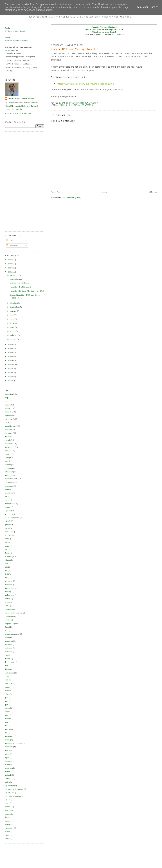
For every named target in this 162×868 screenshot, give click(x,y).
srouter (7, 454)
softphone (9, 616)
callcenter (9, 648)
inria (7, 701)
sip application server (13, 613)
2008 (10, 373)
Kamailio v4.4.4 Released (20, 287)
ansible (8, 549)
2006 (10, 381)
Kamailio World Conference (16, 41)
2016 (10, 272)
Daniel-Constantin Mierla (21, 98)
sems (7, 458)
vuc (6, 542)
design (7, 659)
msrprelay (9, 747)
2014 (10, 348)
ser (6, 422)
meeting (8, 592)
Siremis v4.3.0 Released (20, 283)
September (15, 307)
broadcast (9, 645)
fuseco (7, 563)
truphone (8, 514)
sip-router (9, 419)
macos (7, 729)
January (14, 339)
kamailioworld (11, 426)
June (12, 319)
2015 (10, 344)
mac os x (8, 532)
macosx (8, 585)
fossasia (8, 690)
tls (6, 817)
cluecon (8, 451)
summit (8, 468)
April (13, 327)
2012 (10, 356)
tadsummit (9, 810)
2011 (10, 360)
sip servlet (9, 793)
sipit (6, 803)
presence (8, 768)
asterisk (8, 429)
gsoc (7, 697)
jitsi (6, 574)
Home (104, 192)
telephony (9, 472)
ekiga (7, 676)
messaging (9, 740)
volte (81, 105)
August (13, 311)
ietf (6, 570)
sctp (6, 606)
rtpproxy (8, 535)
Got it (155, 7)
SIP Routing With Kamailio (16, 31)
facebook (8, 683)
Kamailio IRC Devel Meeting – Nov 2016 (27, 291)
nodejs (7, 599)
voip (75, 105)
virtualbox (9, 828)
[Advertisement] (17, 181)
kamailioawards (11, 479)
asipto (7, 405)
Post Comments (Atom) (72, 198)
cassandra (9, 652)
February (14, 335)
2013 (10, 352)
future (7, 694)
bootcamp (9, 641)
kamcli (7, 712)
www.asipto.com (11, 50)
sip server (9, 433)
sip (70, 105)
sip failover (9, 786)
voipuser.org (10, 623)
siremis (8, 440)
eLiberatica (9, 673)
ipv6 (6, 704)
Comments (12, 245)
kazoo (7, 528)
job (6, 577)
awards (8, 461)
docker (7, 553)
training (8, 475)
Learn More (142, 7)
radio (7, 782)
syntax (7, 620)
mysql (7, 750)
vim (6, 539)
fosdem (8, 465)
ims (6, 436)
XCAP (7, 521)
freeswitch (9, 444)
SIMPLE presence (12, 518)
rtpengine (8, 602)
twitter (7, 824)
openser (8, 412)
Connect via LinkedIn (13, 109)
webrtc (89, 105)
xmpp (7, 546)
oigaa (7, 757)
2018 (10, 264)
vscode (7, 831)
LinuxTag (9, 493)
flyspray (8, 687)
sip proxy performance (14, 789)
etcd (6, 680)
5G (6, 630)
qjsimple (8, 775)
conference (9, 486)
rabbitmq (8, 778)
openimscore (10, 504)
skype (7, 500)
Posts (10, 240)
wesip (7, 835)
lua (6, 726)
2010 (10, 364)
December (15, 275)
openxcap (9, 761)
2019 (10, 260)
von (6, 489)
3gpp (7, 627)
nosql (7, 754)
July (12, 315)
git (6, 567)
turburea (8, 821)
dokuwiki (8, 669)
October (14, 303)
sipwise (8, 510)
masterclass (9, 588)
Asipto (18, 106)
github (7, 525)
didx (6, 666)
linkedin (8, 719)
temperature (9, 814)
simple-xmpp (10, 609)
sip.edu (8, 800)
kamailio (63, 105)
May (12, 323)
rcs (6, 496)
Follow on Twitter (29, 106)
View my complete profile (18, 114)
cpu (6, 655)
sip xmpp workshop (13, 796)
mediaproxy (9, 736)
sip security (9, 482)
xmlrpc (8, 838)
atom (7, 637)
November (15, 279)
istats (7, 708)
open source (9, 447)
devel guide (9, 662)
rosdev (7, 507)
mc (6, 733)
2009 (10, 369)
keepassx (8, 581)
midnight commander (13, 743)
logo (6, 722)
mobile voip (9, 595)
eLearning (9, 556)
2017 (10, 268)
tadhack (8, 807)
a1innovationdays (12, 634)
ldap (6, 715)
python (7, 772)
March (13, 331)
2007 (10, 377)
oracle (7, 764)
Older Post (153, 192)
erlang (7, 560)
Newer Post (55, 192)
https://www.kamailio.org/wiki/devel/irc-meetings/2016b (85, 84)
